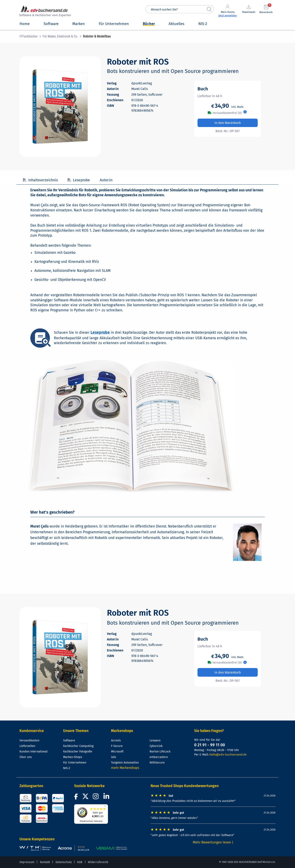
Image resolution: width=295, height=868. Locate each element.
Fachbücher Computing (78, 746)
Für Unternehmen (75, 763)
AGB (80, 862)
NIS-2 (67, 768)
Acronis (116, 740)
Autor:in (106, 180)
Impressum (27, 862)
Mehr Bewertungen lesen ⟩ (213, 842)
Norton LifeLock (160, 752)
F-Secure (117, 746)
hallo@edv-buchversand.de (228, 755)
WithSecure (157, 763)
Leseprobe (79, 180)
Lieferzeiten (27, 746)
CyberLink (156, 746)
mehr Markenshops (125, 768)
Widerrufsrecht (98, 862)
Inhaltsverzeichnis (40, 180)
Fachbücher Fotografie (78, 752)
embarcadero (159, 757)
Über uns (26, 757)
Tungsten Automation (125, 763)
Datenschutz (64, 862)
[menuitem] (31, 36)
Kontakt (45, 862)
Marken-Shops (73, 757)
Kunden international (33, 752)
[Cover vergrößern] (60, 106)
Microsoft (117, 752)
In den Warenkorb (228, 123)
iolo (113, 757)
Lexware (155, 740)
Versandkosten (29, 740)
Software (69, 740)
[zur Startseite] (44, 12)
